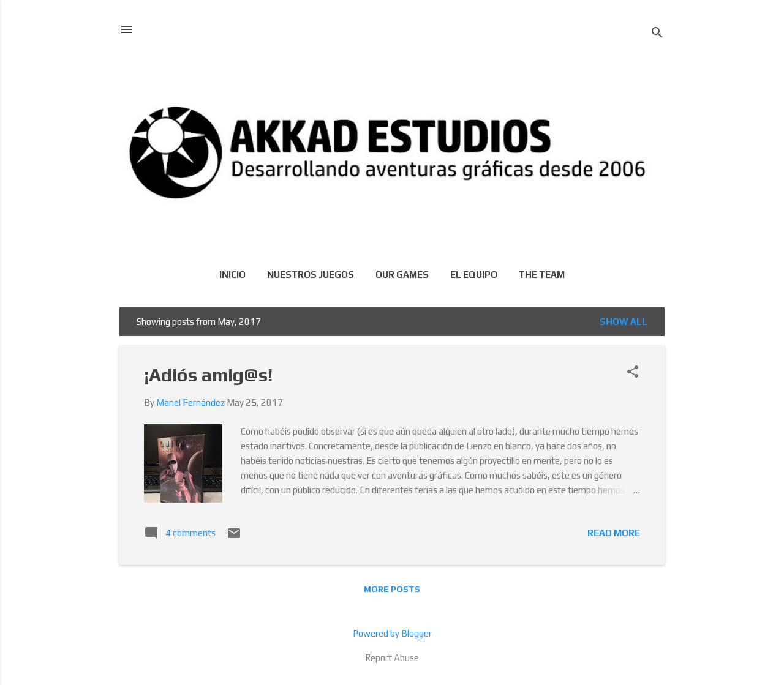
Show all (624, 322)
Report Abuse (392, 658)
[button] (633, 372)
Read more (614, 533)
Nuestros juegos (311, 275)
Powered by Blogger (392, 633)
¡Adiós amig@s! (208, 375)
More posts (392, 589)
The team (542, 275)
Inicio (232, 275)
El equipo (474, 275)
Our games (402, 275)
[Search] (657, 33)
